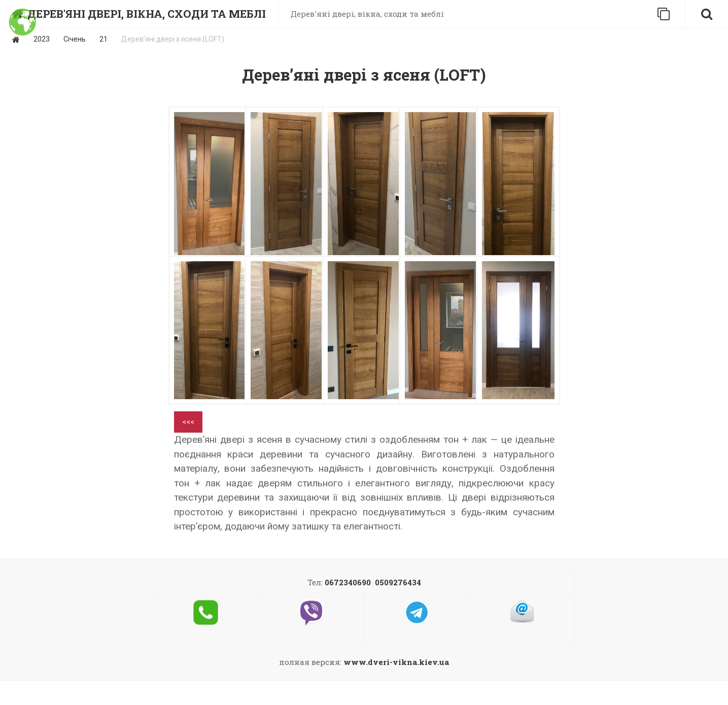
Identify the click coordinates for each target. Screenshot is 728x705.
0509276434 (398, 582)
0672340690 (348, 582)
